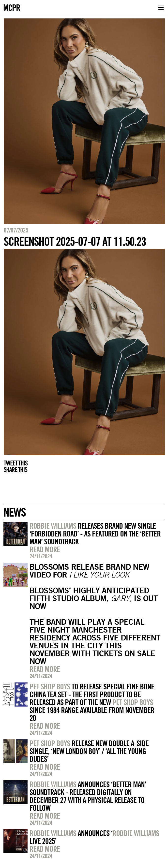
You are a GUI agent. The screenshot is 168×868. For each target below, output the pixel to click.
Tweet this (15, 463)
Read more (45, 549)
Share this (15, 470)
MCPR (12, 7)
